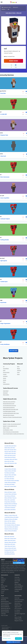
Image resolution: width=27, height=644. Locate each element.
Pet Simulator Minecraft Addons (12, 525)
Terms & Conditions (6, 627)
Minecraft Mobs (5, 605)
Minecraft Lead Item (9, 537)
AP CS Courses (18, 608)
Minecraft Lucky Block (10, 500)
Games (5, 378)
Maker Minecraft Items (10, 540)
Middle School (18, 605)
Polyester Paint (4, 135)
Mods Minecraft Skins (10, 448)
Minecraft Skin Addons (10, 521)
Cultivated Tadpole (5, 219)
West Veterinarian (5, 177)
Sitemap (3, 588)
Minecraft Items (5, 610)
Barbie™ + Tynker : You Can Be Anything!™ (12, 424)
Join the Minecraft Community (10, 406)
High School (18, 607)
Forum (3, 591)
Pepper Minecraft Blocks (10, 506)
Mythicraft (5, 393)
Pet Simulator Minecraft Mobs (12, 481)
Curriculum (17, 579)
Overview (17, 577)
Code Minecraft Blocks (10, 508)
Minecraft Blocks (5, 607)
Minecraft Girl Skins (9, 461)
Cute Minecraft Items (10, 554)
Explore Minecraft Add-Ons (9, 407)
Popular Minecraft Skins (10, 452)
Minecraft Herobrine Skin (11, 463)
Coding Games (5, 598)
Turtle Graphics (6, 384)
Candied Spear (4, 282)
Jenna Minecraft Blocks (10, 510)
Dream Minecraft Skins (10, 457)
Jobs (2, 584)
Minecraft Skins (5, 601)
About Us (3, 579)
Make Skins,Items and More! (9, 402)
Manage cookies (7, 639)
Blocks (19, 369)
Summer (17, 591)
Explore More (13, 351)
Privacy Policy (5, 629)
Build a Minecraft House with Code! (11, 409)
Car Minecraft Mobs (9, 479)
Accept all (19, 639)
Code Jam (3, 614)
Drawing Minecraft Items (11, 550)
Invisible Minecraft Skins (10, 446)
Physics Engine (6, 372)
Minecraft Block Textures (10, 498)
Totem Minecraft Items (10, 546)
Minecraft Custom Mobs (10, 486)
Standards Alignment (20, 614)
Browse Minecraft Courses (9, 404)
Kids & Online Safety (6, 630)
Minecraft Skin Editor (6, 603)
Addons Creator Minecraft (11, 515)
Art (4, 367)
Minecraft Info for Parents (9, 415)
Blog (2, 577)
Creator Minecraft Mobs (10, 469)
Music (4, 382)
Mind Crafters (6, 395)
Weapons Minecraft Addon (11, 519)
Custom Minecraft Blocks (11, 494)
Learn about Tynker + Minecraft (14, 13)
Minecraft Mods (5, 612)
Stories (5, 380)
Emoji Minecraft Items (10, 544)
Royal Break (3, 302)
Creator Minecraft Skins (10, 454)
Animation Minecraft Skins (11, 459)
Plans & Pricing (18, 588)
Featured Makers (19, 586)
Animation (5, 376)
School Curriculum (19, 600)
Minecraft (15, 7)
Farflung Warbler (5, 240)
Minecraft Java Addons (10, 523)
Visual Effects (6, 369)
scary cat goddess (5, 198)
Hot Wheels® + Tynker (8, 430)
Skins (18, 367)
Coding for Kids (7, 7)
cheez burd (3, 156)
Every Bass (3, 93)
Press (2, 582)
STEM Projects (18, 619)
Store (2, 593)
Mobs (18, 374)
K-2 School (17, 610)
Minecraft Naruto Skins (10, 456)
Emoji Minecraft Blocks (10, 502)
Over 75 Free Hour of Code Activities (11, 432)
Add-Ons (19, 370)
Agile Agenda (4, 261)
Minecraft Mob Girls (9, 477)
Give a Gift (17, 581)
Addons (4, 9)
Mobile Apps (4, 586)
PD (15, 615)
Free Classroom (18, 601)
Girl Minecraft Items (9, 552)
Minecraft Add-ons (6, 608)
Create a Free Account (14, 642)
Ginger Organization (5, 323)
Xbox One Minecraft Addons (11, 527)
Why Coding (18, 584)
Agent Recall (6, 391)
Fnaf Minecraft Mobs (10, 473)
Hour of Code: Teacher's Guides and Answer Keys (14, 434)
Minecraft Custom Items (10, 538)
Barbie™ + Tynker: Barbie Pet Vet (10, 426)
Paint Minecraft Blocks (10, 496)
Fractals (5, 374)
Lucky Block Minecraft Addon (11, 517)
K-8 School (17, 612)
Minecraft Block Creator (10, 492)
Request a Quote (19, 621)
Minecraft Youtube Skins (10, 450)
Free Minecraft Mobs (10, 484)
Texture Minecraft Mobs (10, 471)
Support (3, 581)
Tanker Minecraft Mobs (10, 483)
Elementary (17, 603)
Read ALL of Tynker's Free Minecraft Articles (12, 417)
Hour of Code (4, 615)
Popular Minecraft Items (10, 542)
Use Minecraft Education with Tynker (11, 413)
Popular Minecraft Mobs (10, 475)
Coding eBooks (5, 589)
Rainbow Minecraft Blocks (11, 504)
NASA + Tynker (6, 428)
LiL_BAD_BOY (4, 114)
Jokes (4, 370)
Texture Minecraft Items (10, 548)
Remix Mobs (14, 61)
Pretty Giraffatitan (5, 344)
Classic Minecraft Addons (11, 531)
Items (18, 372)
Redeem (17, 582)
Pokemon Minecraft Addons (11, 529)
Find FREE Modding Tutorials (9, 411)
